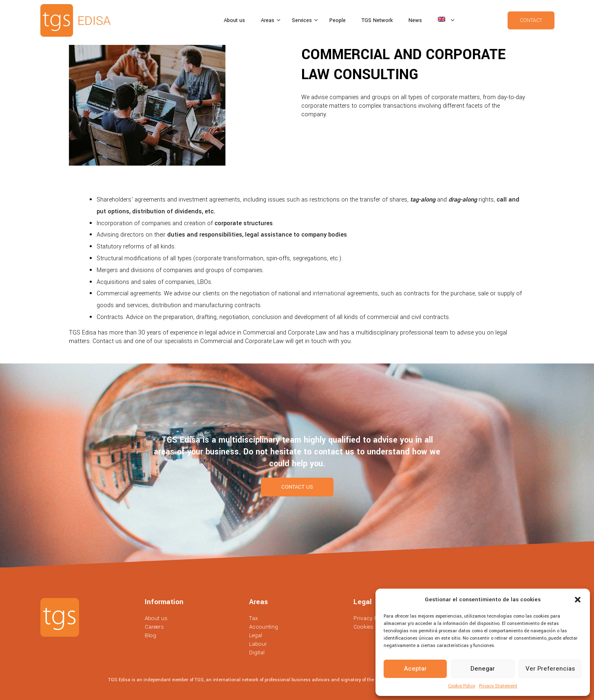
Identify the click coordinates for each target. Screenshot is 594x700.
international (329, 294)
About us (234, 20)
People (338, 20)
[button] (578, 600)
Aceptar (415, 669)
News (415, 20)
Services (303, 20)
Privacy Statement (498, 686)
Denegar (483, 669)
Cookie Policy (462, 686)
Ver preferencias (550, 669)
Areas (268, 20)
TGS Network (377, 20)
